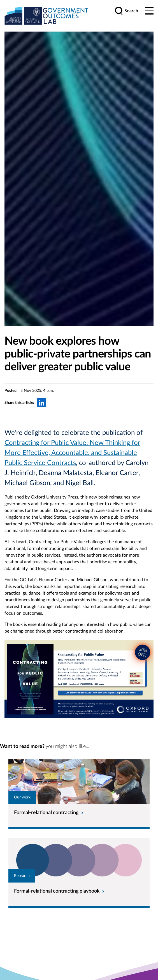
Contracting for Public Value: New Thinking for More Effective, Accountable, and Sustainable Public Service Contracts (72, 453)
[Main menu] (149, 11)
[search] (126, 11)
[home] (47, 16)
